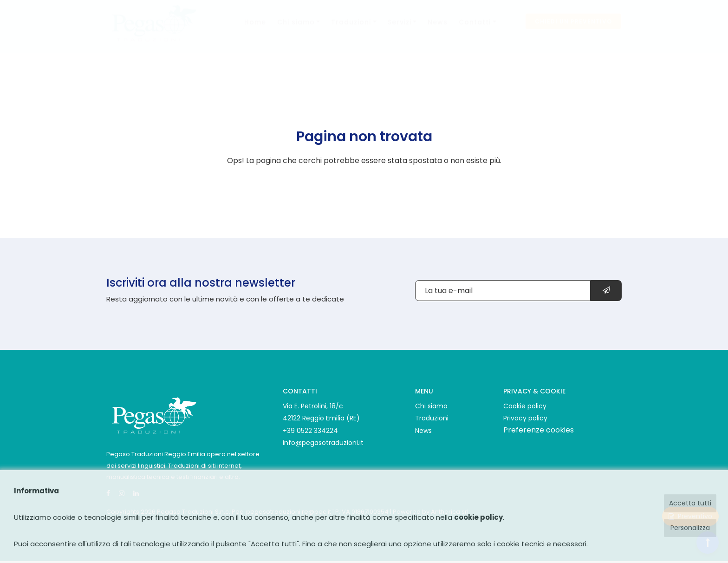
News (438, 31)
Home (255, 31)
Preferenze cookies (539, 430)
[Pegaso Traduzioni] (153, 414)
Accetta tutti (690, 503)
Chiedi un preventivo (573, 30)
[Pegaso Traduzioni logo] (153, 31)
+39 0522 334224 (310, 431)
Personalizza (690, 528)
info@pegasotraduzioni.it (323, 443)
